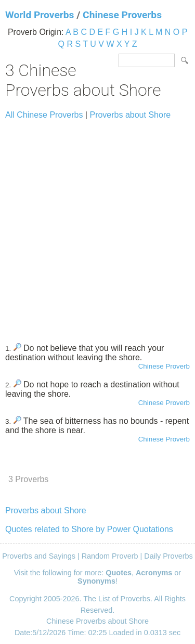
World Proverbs (40, 15)
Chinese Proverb (164, 366)
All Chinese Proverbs (44, 115)
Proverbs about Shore (130, 115)
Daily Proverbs (168, 556)
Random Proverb (110, 556)
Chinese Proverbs (122, 15)
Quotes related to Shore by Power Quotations (89, 529)
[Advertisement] (97, 227)
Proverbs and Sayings (39, 556)
